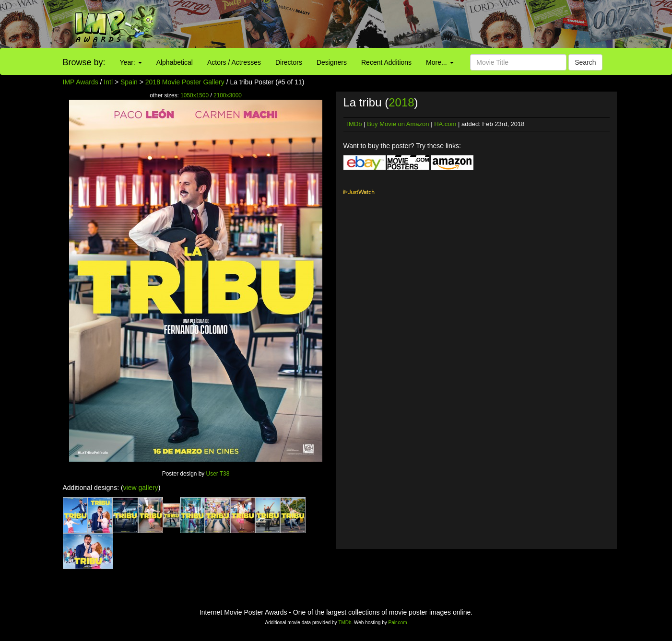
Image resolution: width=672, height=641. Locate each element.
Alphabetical (175, 62)
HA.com (445, 124)
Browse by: (84, 62)
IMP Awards (81, 82)
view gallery (141, 488)
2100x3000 (228, 95)
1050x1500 (195, 95)
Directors (289, 62)
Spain (129, 82)
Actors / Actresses (234, 62)
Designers (332, 62)
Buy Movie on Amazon (398, 124)
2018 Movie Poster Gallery (185, 82)
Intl (108, 82)
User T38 (218, 474)
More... (440, 62)
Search (585, 62)
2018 (401, 102)
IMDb (355, 124)
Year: (131, 62)
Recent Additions (386, 62)
